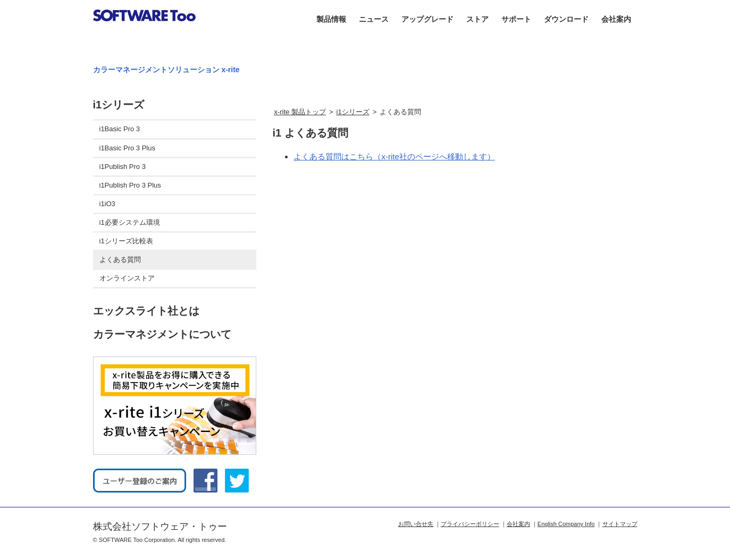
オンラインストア (127, 278)
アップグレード (427, 19)
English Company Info (566, 524)
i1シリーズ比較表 (126, 241)
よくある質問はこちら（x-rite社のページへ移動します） (394, 156)
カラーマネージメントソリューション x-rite (166, 70)
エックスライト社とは (146, 311)
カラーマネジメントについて (162, 334)
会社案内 (616, 19)
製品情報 (331, 19)
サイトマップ (620, 524)
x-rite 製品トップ (300, 112)
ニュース (374, 19)
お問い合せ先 (416, 524)
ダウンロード (566, 19)
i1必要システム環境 (130, 222)
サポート (516, 19)
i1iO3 (107, 204)
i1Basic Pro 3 (120, 129)
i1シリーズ (353, 112)
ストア (477, 19)
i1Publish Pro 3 (123, 167)
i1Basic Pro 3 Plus (128, 148)
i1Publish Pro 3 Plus (130, 185)
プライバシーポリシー (470, 524)
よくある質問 (120, 260)
